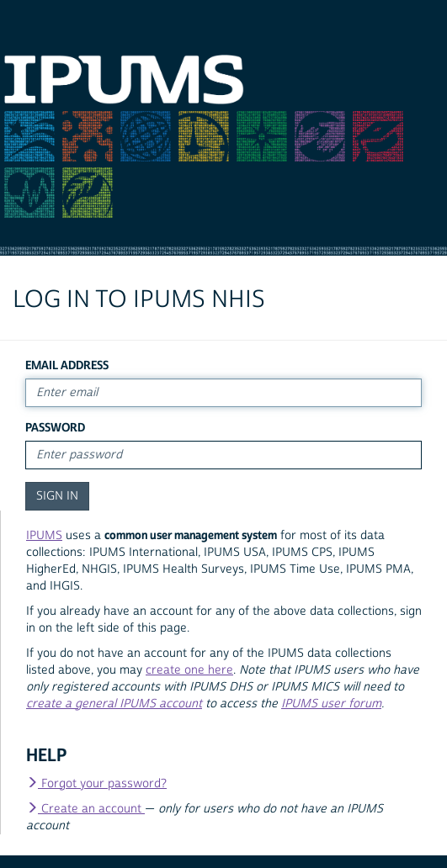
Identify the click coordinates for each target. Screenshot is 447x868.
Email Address (67, 365)
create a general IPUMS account (114, 704)
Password (55, 428)
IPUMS (44, 536)
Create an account (85, 809)
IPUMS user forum (331, 704)
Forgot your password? (96, 784)
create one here (189, 670)
